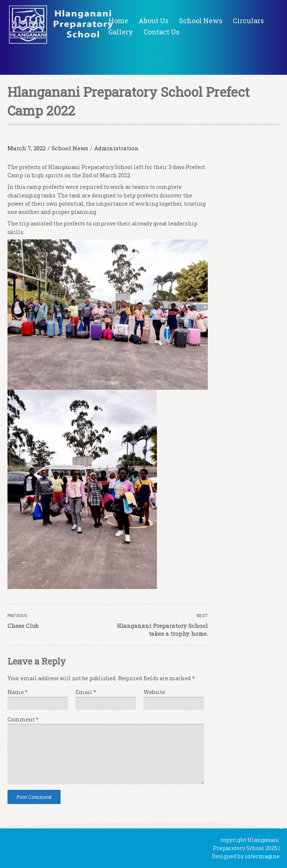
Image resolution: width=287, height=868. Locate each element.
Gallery (121, 32)
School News (201, 21)
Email (86, 692)
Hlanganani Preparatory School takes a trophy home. (162, 630)
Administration (116, 148)
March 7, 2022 (27, 148)
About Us (154, 21)
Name (18, 692)
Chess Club (23, 626)
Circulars (248, 21)
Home (118, 21)
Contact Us (161, 32)
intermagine (262, 856)
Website (154, 692)
